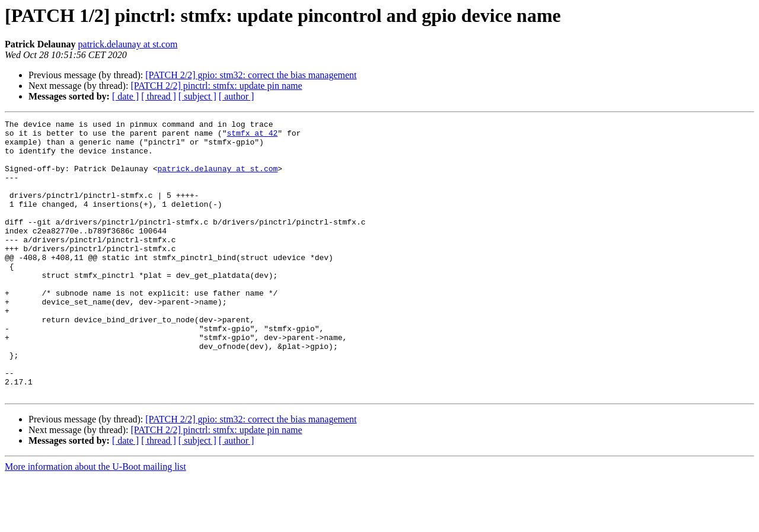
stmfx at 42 (252, 136)
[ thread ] (159, 96)
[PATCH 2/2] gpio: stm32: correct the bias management (251, 75)
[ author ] (237, 96)
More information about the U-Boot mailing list (95, 522)
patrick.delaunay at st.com (128, 44)
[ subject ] (197, 96)
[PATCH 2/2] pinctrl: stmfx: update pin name (216, 86)
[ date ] (125, 96)
